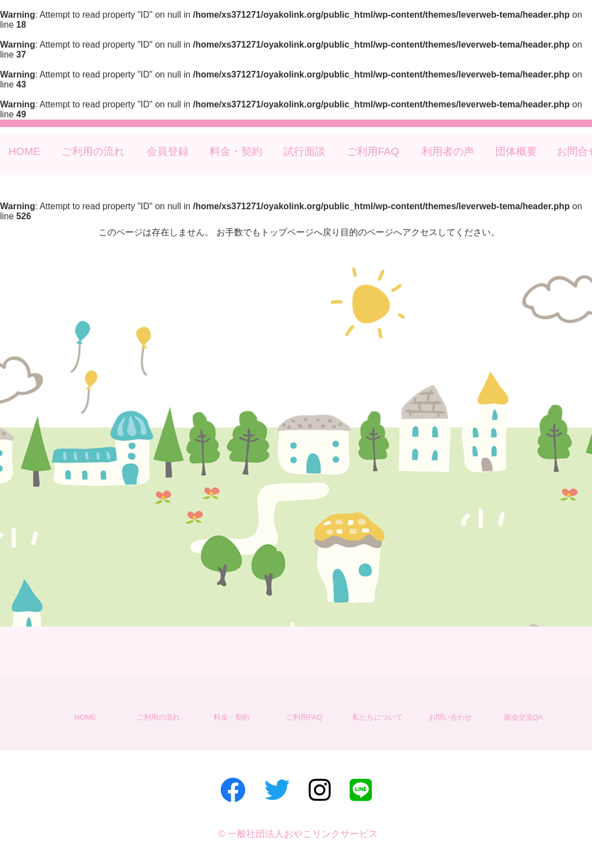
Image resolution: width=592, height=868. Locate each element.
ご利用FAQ (373, 151)
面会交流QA (524, 717)
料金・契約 (236, 151)
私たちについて (378, 717)
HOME (24, 151)
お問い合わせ (450, 717)
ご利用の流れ (93, 151)
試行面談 (304, 151)
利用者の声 (448, 151)
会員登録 (168, 151)
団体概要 (516, 151)
